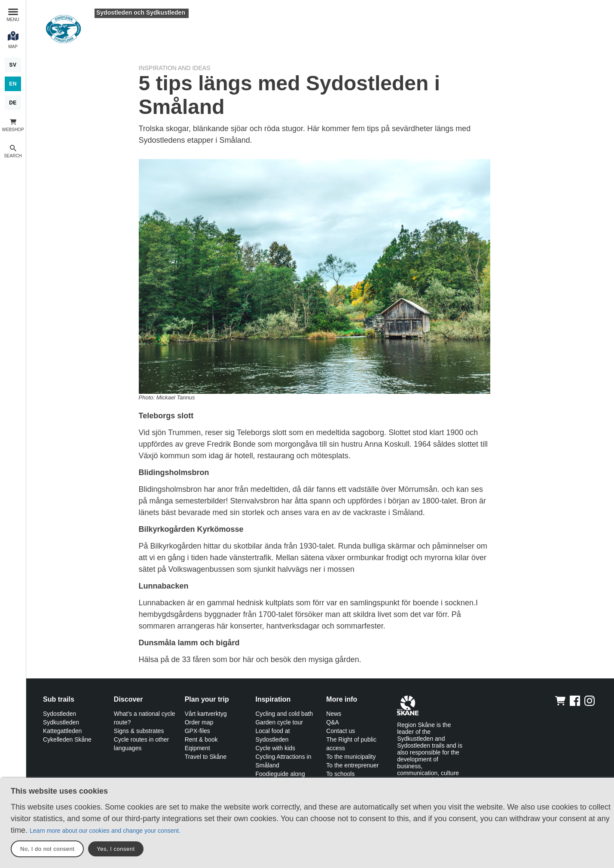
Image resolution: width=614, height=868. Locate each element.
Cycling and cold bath (284, 714)
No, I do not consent (47, 849)
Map (13, 47)
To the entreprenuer (352, 765)
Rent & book (201, 739)
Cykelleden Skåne (67, 739)
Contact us (341, 731)
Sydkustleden (61, 722)
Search (13, 156)
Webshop (13, 130)
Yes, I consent (116, 849)
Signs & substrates (139, 731)
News (334, 714)
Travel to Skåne (206, 757)
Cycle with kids (275, 748)
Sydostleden (60, 714)
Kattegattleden (62, 731)
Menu (13, 20)
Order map (199, 722)
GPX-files (197, 731)
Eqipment (197, 748)
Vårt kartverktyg (206, 714)
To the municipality (351, 757)
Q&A (333, 722)
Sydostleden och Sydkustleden (141, 12)
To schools (340, 774)
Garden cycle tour (279, 722)
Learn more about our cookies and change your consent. (105, 831)
